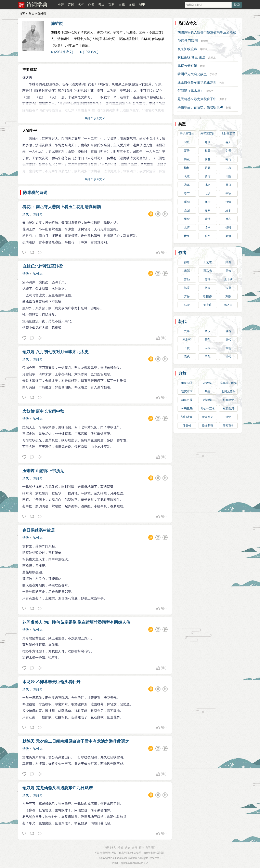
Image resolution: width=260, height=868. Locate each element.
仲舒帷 (187, 425)
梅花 (187, 159)
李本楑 (213, 74)
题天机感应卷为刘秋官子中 (197, 99)
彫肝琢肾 (228, 400)
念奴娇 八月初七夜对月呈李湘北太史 (55, 352)
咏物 (208, 142)
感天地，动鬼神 (228, 384)
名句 (81, 5)
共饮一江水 (208, 408)
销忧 (228, 417)
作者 (91, 5)
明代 (208, 357)
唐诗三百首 (187, 134)
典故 (101, 5)
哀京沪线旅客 (187, 49)
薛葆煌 (204, 49)
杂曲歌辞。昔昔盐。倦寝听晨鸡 (200, 107)
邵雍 (187, 262)
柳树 (187, 168)
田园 (228, 176)
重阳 (187, 202)
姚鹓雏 (205, 41)
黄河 (208, 176)
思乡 (228, 210)
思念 (187, 219)
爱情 (208, 219)
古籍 (122, 5)
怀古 (208, 202)
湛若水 (223, 99)
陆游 (187, 305)
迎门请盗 (187, 417)
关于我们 (151, 847)
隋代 (208, 340)
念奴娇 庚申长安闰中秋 (43, 411)
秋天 (208, 151)
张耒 (208, 288)
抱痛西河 (228, 408)
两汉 (208, 331)
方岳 (187, 296)
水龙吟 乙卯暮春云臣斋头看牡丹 (51, 682)
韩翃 (222, 83)
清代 (26, 214)
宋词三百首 (208, 134)
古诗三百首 (228, 134)
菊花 (228, 159)
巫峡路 (208, 383)
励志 (228, 219)
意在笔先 (208, 417)
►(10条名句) (89, 52)
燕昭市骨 (228, 425)
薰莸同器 (187, 383)
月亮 (208, 168)
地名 (208, 185)
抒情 (228, 202)
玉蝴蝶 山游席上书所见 (43, 471)
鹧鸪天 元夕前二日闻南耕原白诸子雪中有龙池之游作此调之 (76, 741)
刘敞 (228, 296)
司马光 (208, 271)
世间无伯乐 (228, 391)
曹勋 (187, 279)
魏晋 (228, 331)
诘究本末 (187, 391)
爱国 (187, 210)
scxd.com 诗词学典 (127, 858)
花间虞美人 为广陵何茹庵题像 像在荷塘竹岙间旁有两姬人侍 (76, 622)
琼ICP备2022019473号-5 (134, 863)
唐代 (228, 340)
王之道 (208, 262)
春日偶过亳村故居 (39, 530)
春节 (187, 193)
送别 (208, 210)
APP (142, 5)
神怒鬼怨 (187, 408)
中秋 (228, 193)
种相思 (208, 400)
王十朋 (228, 279)
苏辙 (208, 279)
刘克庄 (208, 305)
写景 (187, 142)
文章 (132, 5)
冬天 (228, 151)
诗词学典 (37, 4)
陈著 (187, 288)
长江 (187, 176)
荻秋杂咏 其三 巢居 (191, 57)
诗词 (71, 5)
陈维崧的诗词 (35, 193)
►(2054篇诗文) (62, 52)
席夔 (202, 66)
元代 (187, 357)
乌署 (208, 391)
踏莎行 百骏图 (188, 41)
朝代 (182, 321)
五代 (187, 348)
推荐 (61, 5)
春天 (228, 142)
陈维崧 (57, 24)
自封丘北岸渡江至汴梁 (43, 266)
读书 (208, 227)
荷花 (208, 159)
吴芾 (228, 271)
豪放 (228, 236)
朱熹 (228, 288)
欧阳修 (208, 296)
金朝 (228, 348)
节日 (228, 185)
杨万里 (228, 305)
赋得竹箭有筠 (187, 66)
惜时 (228, 227)
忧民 (187, 236)
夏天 (187, 151)
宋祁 (187, 271)
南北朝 (187, 340)
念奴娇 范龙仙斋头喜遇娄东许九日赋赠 (57, 788)
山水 (228, 168)
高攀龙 (212, 58)
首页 (22, 14)
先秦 (187, 331)
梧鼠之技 (187, 400)
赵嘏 (228, 108)
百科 (112, 5)
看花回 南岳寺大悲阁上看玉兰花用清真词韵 (62, 207)
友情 (187, 227)
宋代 (208, 348)
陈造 (228, 262)
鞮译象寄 (208, 425)
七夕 (208, 193)
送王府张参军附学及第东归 (197, 82)
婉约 (208, 236)
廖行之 (210, 91)
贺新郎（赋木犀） (191, 91)
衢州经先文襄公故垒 (192, 74)
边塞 (187, 185)
